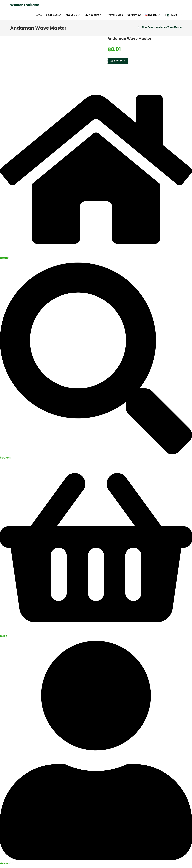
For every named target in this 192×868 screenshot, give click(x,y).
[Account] (96, 859)
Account (6, 863)
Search (5, 458)
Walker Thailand (25, 5)
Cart (3, 636)
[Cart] (96, 632)
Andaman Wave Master (169, 27)
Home (4, 258)
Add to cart (118, 61)
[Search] (96, 454)
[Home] (138, 27)
